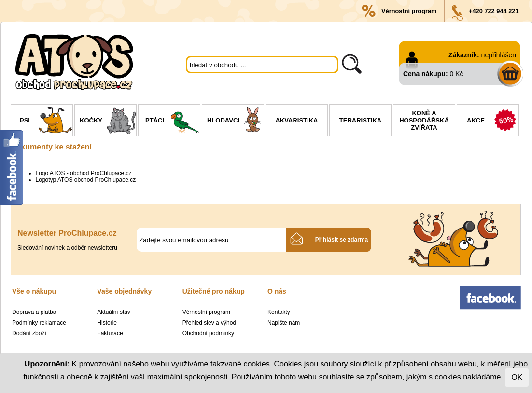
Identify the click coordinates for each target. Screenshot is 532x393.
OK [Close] (517, 377)
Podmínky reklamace (39, 323)
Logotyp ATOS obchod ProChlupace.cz (86, 180)
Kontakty (279, 312)
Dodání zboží (29, 333)
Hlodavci (235, 122)
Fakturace (110, 333)
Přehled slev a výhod (209, 323)
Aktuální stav (114, 312)
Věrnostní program (409, 11)
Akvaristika (297, 120)
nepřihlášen (499, 55)
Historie (107, 323)
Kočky (108, 122)
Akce (493, 122)
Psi (46, 122)
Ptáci (173, 122)
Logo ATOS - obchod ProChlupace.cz (84, 173)
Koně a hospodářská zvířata (424, 120)
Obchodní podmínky (208, 333)
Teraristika (360, 120)
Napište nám (284, 323)
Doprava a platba (34, 312)
